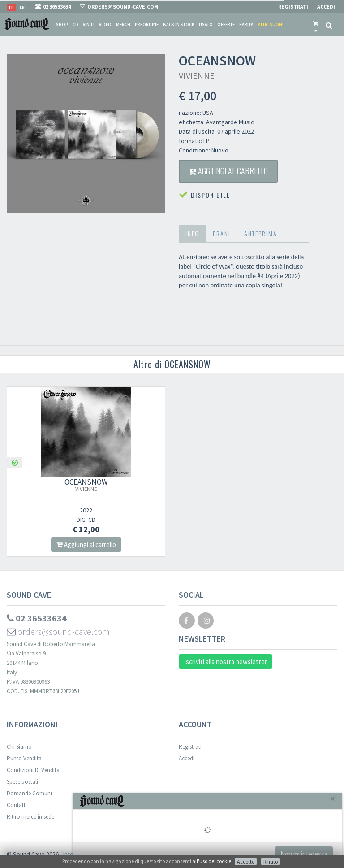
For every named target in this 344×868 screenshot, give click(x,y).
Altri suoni (271, 24)
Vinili (89, 24)
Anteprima (261, 233)
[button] (316, 25)
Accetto (246, 861)
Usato (206, 24)
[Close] (333, 799)
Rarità (246, 24)
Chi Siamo (19, 747)
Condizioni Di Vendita (33, 770)
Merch (123, 24)
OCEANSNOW (86, 485)
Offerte (226, 24)
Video (105, 24)
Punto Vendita (24, 758)
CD (75, 24)
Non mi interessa (304, 854)
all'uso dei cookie (212, 861)
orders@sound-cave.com (58, 631)
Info (192, 233)
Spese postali (22, 782)
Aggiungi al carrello (228, 171)
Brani (222, 233)
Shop (62, 24)
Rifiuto (271, 861)
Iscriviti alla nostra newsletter (226, 662)
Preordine (147, 24)
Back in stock (179, 24)
